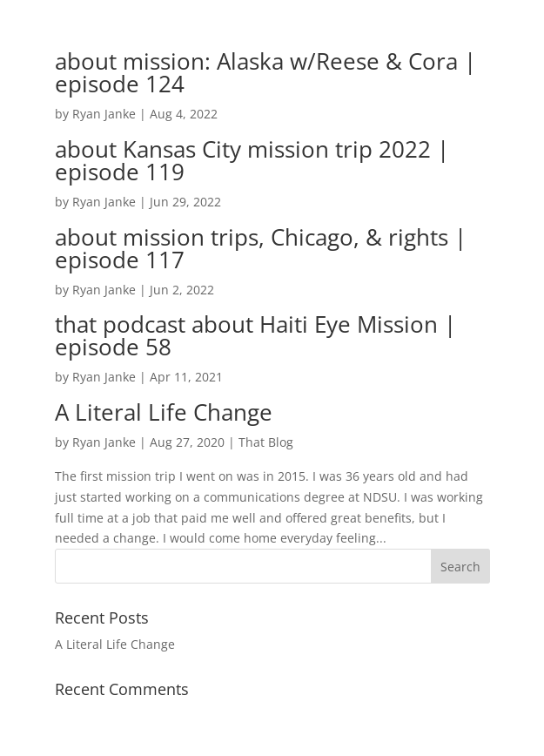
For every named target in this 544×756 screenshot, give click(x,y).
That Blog (266, 442)
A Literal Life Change (164, 412)
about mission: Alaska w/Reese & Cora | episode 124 (265, 72)
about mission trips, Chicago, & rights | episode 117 (261, 248)
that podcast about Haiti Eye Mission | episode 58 (255, 335)
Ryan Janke (104, 114)
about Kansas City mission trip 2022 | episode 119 (252, 160)
